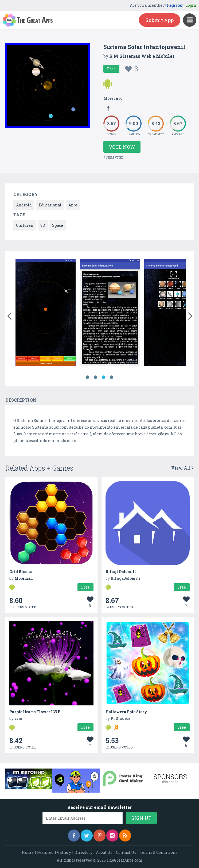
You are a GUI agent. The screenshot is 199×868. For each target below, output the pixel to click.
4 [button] (112, 377)
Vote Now (122, 147)
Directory (83, 852)
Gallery (64, 852)
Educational (50, 205)
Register (175, 5)
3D (43, 225)
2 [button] (96, 377)
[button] (9, 315)
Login (191, 5)
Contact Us (126, 852)
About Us (104, 852)
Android (24, 205)
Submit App (160, 20)
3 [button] (104, 377)
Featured (45, 852)
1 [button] (88, 377)
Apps (73, 205)
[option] (46, 313)
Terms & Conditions (159, 852)
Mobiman (24, 578)
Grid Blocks (21, 572)
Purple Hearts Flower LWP (35, 712)
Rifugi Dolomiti (121, 572)
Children (25, 225)
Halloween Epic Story (126, 712)
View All (182, 468)
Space (58, 225)
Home (28, 852)
